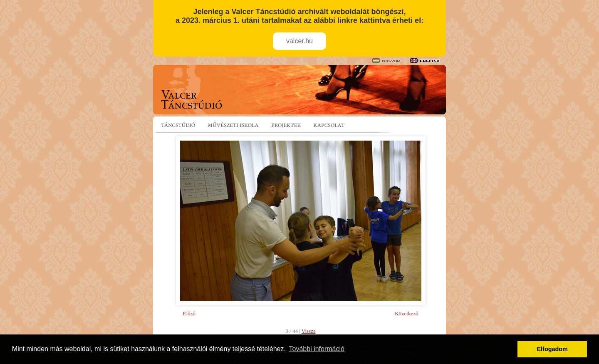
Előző (189, 313)
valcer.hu (299, 41)
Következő (406, 313)
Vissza (309, 331)
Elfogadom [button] (552, 349)
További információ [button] (317, 349)
